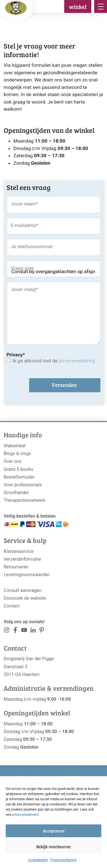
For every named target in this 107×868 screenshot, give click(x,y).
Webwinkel (15, 446)
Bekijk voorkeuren (53, 846)
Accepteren (54, 831)
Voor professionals (23, 485)
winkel (78, 7)
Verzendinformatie (22, 559)
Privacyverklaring (63, 860)
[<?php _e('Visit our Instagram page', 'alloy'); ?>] (7, 631)
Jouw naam (25, 204)
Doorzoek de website (25, 598)
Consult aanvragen (23, 590)
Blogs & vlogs (17, 454)
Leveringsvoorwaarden (27, 575)
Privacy (16, 355)
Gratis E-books (18, 469)
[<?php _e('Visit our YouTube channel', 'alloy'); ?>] (24, 631)
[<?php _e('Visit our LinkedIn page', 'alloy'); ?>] (33, 631)
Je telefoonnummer (32, 246)
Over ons (13, 461)
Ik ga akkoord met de (54, 361)
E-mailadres (25, 225)
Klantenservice (19, 551)
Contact (12, 606)
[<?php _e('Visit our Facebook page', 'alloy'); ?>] (16, 631)
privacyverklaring (77, 361)
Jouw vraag (24, 289)
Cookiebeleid (38, 860)
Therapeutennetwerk (25, 500)
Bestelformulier (19, 477)
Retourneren (16, 567)
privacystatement (25, 815)
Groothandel (16, 493)
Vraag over (22, 268)
